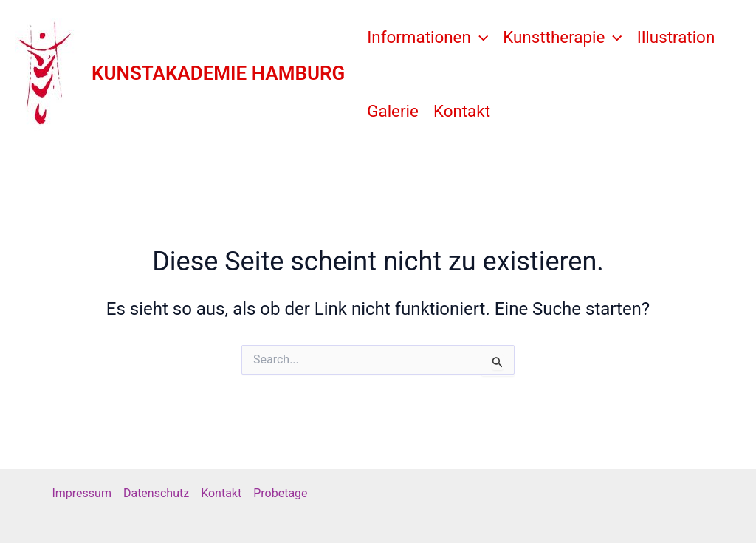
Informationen (427, 37)
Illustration (676, 37)
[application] (480, 37)
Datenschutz (156, 493)
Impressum (82, 493)
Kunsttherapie (563, 37)
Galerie (393, 111)
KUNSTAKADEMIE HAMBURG (218, 73)
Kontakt (462, 111)
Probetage (280, 493)
